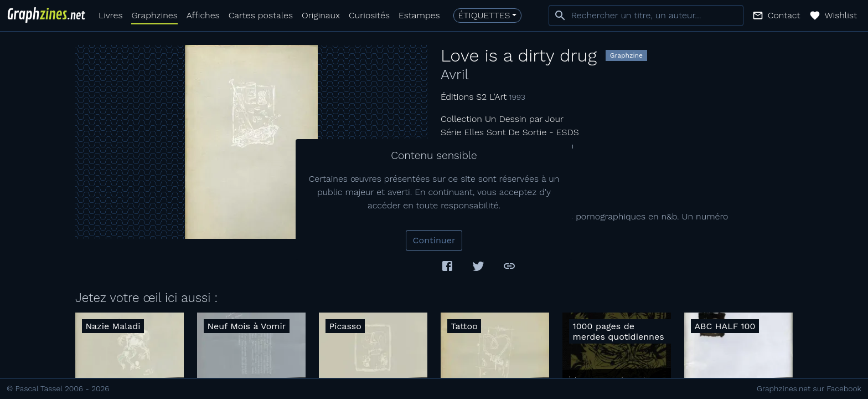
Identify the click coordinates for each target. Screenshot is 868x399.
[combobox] (646, 16)
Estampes (419, 15)
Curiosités (369, 15)
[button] (776, 16)
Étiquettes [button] (484, 15)
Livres (110, 15)
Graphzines (154, 15)
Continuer (434, 240)
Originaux (321, 15)
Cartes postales (261, 15)
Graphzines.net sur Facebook (809, 388)
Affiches (203, 15)
